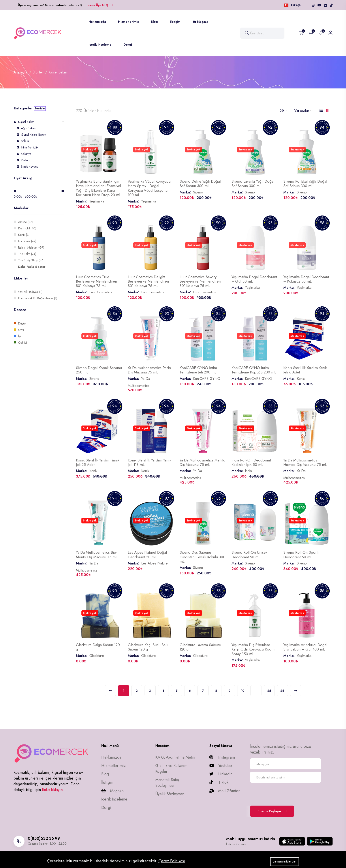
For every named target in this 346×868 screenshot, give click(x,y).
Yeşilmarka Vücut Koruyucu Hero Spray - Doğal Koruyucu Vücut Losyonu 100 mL (149, 188)
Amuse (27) (25, 222)
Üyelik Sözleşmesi (170, 794)
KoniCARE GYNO (207, 379)
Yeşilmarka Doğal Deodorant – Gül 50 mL (254, 279)
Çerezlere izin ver (285, 862)
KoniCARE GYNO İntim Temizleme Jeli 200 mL (198, 370)
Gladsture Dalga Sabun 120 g (98, 647)
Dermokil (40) (27, 228)
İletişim (175, 22)
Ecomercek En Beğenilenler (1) (38, 298)
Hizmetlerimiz (128, 22)
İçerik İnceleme (100, 45)
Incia (248, 471)
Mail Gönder (225, 791)
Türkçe (293, 5)
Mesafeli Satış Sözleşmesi (167, 783)
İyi (19, 336)
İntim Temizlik (30, 147)
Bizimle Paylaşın (272, 811)
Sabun (25, 141)
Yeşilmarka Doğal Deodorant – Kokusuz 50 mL (306, 279)
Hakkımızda (97, 22)
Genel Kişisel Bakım (34, 135)
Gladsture (97, 656)
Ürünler (38, 72)
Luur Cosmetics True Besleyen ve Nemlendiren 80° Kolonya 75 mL (96, 281)
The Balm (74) (27, 254)
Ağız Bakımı (29, 128)
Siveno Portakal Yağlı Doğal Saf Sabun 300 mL (305, 184)
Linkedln (221, 774)
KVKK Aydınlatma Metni (175, 757)
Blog (154, 22)
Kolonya (26, 154)
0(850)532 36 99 (44, 838)
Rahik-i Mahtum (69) (31, 247)
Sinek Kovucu (30, 167)
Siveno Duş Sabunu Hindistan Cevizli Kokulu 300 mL (202, 557)
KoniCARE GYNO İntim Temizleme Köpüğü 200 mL (254, 370)
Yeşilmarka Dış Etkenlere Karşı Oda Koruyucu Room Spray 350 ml (253, 649)
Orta (21, 330)
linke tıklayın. (53, 790)
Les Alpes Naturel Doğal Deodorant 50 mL (147, 555)
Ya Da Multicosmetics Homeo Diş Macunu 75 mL (305, 462)
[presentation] (284, 793)
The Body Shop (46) (31, 260)
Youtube (221, 766)
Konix (301, 379)
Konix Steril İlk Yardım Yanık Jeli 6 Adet (305, 370)
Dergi (128, 45)
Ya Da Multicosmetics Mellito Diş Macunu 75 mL (202, 462)
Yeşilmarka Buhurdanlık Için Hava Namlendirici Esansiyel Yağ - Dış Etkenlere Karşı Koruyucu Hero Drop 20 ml (98, 188)
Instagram (222, 757)
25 (269, 691)
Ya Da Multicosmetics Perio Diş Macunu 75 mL (149, 370)
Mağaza (200, 22)
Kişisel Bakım (26, 122)
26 (282, 691)
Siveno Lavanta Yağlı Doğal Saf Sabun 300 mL (253, 184)
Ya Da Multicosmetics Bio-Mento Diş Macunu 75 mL (97, 555)
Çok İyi (23, 343)
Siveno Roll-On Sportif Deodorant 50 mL (301, 555)
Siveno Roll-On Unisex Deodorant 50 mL (249, 555)
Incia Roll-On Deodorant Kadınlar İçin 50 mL (251, 462)
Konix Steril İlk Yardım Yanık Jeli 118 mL (149, 462)
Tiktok (219, 782)
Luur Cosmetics (101, 292)
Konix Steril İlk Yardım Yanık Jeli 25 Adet (98, 462)
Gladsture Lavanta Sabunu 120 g (200, 647)
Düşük (22, 323)
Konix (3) (24, 235)
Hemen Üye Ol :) (99, 5)
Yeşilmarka (97, 201)
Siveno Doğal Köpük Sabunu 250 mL (99, 370)
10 (243, 691)
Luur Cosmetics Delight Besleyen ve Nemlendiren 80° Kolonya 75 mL (148, 281)
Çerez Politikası (172, 861)
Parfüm (26, 160)
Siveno (198, 192)
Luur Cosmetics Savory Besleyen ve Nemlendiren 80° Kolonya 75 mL (200, 281)
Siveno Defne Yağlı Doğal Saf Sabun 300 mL (200, 184)
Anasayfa (20, 72)
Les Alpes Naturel (155, 563)
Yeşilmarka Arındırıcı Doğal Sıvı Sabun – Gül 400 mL (305, 647)
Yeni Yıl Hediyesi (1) (30, 292)
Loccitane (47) (27, 241)
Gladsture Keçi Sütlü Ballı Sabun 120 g (148, 647)
